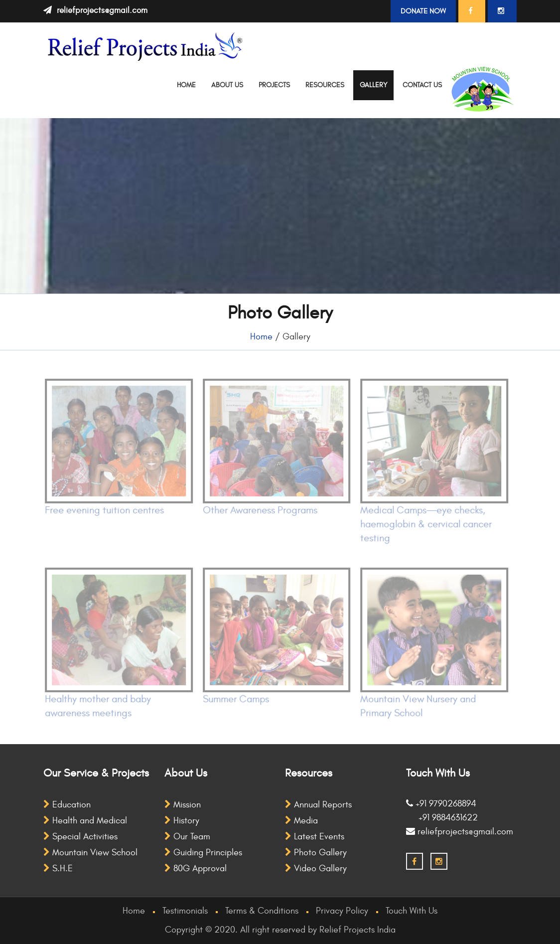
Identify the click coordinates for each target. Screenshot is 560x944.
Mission (183, 805)
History (182, 821)
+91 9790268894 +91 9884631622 (442, 811)
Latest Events (315, 837)
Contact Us (422, 85)
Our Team (187, 837)
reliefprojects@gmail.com (102, 10)
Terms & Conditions (262, 911)
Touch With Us (412, 911)
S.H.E (58, 868)
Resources (325, 85)
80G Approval (196, 868)
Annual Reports (318, 805)
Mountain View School (90, 853)
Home (186, 85)
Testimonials (185, 911)
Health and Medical (85, 821)
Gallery (373, 85)
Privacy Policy (342, 911)
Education (67, 805)
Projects (274, 85)
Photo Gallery (316, 853)
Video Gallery (316, 868)
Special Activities (80, 837)
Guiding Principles (203, 853)
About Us (227, 85)
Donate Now (423, 11)
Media (301, 821)
